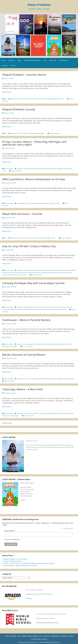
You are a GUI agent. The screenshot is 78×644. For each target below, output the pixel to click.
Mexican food (46, 344)
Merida (43, 379)
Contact (13, 66)
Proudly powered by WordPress (28, 642)
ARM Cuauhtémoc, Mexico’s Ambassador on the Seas (34, 179)
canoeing (40, 307)
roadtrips (59, 169)
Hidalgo (50, 413)
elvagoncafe (44, 413)
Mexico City (67, 270)
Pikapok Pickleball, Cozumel (19, 109)
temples (15, 346)
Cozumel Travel (38, 99)
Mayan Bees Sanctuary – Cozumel (22, 214)
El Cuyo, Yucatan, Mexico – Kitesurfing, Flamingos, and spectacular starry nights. (34, 143)
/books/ (23, 500)
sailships (53, 203)
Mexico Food (52, 169)
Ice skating (33, 379)
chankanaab (47, 307)
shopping (60, 379)
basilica (26, 270)
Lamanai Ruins (37, 344)
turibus (4, 275)
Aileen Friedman (39, 5)
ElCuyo (26, 169)
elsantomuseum (34, 413)
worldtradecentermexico (14, 275)
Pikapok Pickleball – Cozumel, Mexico (24, 75)
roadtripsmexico (67, 169)
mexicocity (9, 273)
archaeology (28, 344)
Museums (54, 379)
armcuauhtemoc (22, 203)
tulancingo (15, 416)
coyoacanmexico (34, 270)
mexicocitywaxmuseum (20, 273)
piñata (42, 133)
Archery (27, 379)
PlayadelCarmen (28, 309)
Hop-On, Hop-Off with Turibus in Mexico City (29, 246)
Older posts (7, 423)
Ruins (10, 346)
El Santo (27, 413)
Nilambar (57, 642)
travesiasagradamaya (55, 309)
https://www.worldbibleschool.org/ (48, 623)
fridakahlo (43, 270)
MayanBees (48, 238)
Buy (45, 60)
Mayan (21, 309)
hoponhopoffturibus (52, 270)
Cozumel (21, 99)
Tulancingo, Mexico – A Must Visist (23, 389)
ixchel (16, 309)
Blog (19, 60)
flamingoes (32, 169)
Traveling (4, 66)
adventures (14, 99)
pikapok (57, 99)
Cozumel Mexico (39, 238)
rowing (36, 309)
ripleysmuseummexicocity (49, 273)
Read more (9, 92)
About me (12, 60)
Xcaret (64, 309)
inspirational (41, 203)
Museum (5, 416)
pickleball (51, 99)
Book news (53, 60)
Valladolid (71, 379)
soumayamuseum (62, 273)
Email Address (10, 531)
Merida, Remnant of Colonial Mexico (24, 355)
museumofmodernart (34, 273)
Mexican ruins (54, 344)
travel (62, 99)
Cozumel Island (28, 99)
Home (3, 60)
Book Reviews (64, 60)
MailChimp (16, 539)
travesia (45, 309)
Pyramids (5, 346)
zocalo (24, 275)
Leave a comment (54, 133)
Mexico (46, 99)
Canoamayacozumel (30, 307)
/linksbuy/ (29, 598)
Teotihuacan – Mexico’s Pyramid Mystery (26, 320)
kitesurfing (39, 169)
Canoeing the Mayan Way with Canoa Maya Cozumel (33, 283)
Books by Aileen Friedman (32, 60)
